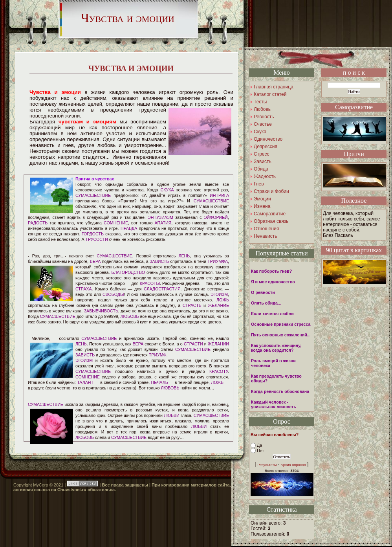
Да (259, 445)
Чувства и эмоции (128, 18)
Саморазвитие (354, 107)
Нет (260, 451)
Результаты (267, 465)
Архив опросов (293, 465)
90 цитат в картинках (354, 250)
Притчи (354, 154)
